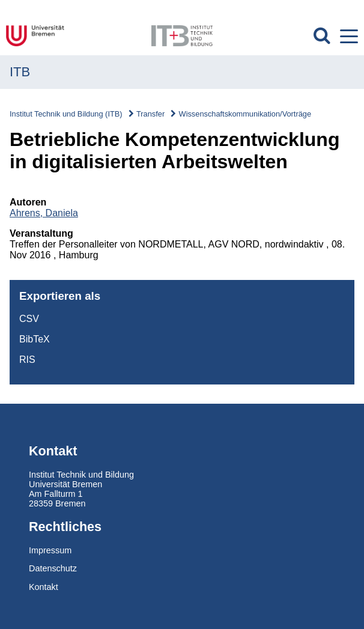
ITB (20, 72)
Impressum (50, 550)
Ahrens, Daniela (44, 213)
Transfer (150, 114)
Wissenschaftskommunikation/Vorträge (245, 114)
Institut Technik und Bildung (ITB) (66, 114)
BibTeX (35, 339)
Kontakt (44, 587)
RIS (27, 360)
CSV (29, 319)
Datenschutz (53, 568)
